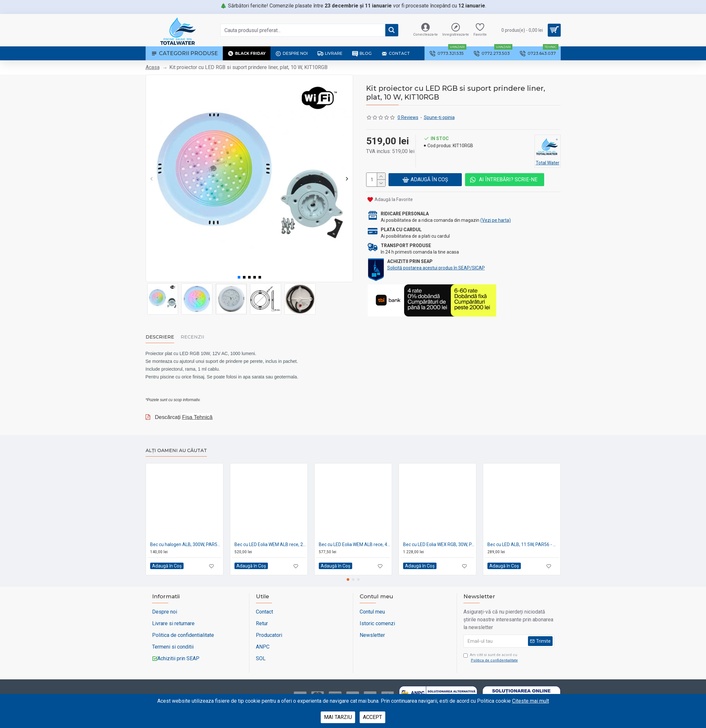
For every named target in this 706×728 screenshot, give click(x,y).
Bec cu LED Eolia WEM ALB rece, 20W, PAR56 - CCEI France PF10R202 (270, 538)
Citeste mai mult (531, 701)
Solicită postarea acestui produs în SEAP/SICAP (436, 267)
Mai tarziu (338, 717)
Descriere (160, 336)
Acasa (153, 67)
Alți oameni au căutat (176, 444)
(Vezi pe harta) (496, 219)
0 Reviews (408, 117)
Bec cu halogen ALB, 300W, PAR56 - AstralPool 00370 (186, 538)
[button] (152, 179)
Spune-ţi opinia (439, 117)
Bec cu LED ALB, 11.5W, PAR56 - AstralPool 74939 (523, 538)
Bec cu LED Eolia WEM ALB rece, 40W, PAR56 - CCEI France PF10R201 (354, 538)
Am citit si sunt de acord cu (491, 652)
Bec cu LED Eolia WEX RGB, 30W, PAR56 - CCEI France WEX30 (439, 538)
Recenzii (192, 336)
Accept (372, 717)
